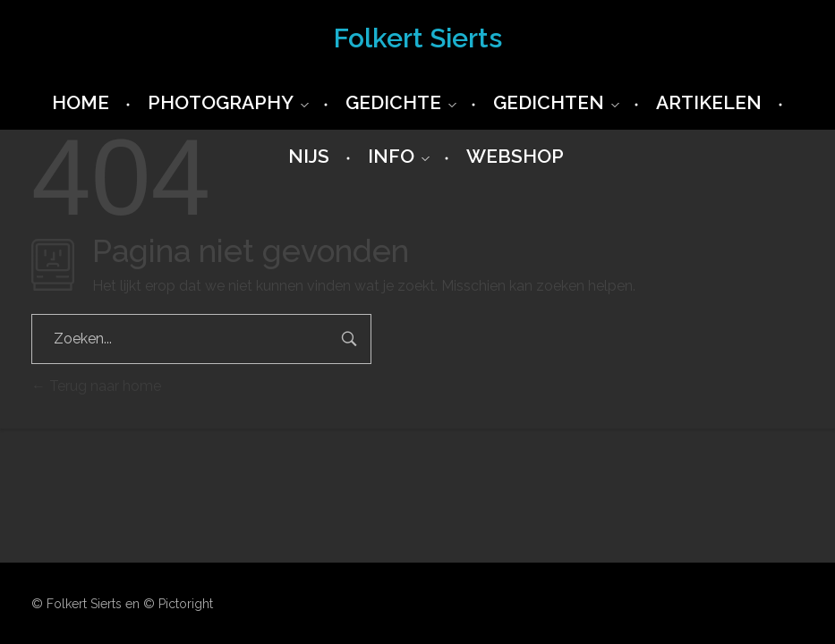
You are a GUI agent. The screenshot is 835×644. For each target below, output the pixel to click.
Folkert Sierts (418, 38)
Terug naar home (96, 386)
